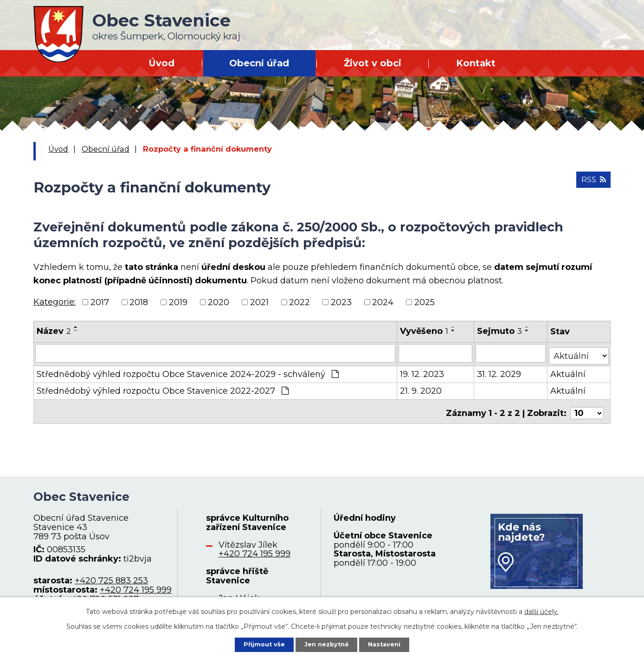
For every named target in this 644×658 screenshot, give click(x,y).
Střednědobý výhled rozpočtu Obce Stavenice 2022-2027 (163, 388)
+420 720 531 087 (103, 593)
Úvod (161, 63)
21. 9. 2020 (421, 388)
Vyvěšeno (425, 331)
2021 (259, 302)
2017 (100, 302)
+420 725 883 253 (111, 575)
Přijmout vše (259, 644)
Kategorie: (55, 302)
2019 (178, 302)
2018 (139, 302)
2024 (383, 302)
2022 (299, 302)
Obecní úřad (259, 63)
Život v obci (373, 63)
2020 (219, 302)
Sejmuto (500, 331)
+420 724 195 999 (136, 584)
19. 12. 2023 (422, 371)
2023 (341, 302)
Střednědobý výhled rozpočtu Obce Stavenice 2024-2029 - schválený (188, 371)
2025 (425, 302)
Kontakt (476, 63)
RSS (592, 183)
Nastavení (390, 644)
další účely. (541, 610)
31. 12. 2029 (499, 371)
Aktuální (568, 371)
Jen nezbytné (326, 644)
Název (54, 331)
